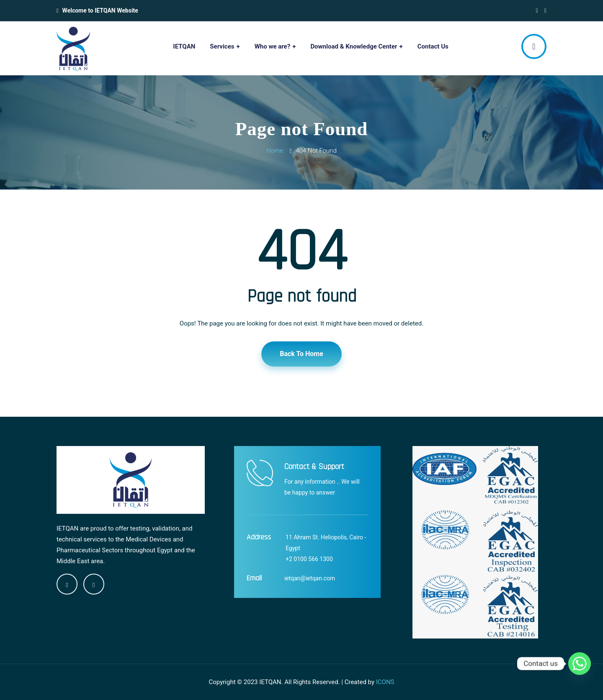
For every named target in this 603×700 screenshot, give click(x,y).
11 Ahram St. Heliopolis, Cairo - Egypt (326, 543)
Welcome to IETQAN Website (100, 10)
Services (222, 46)
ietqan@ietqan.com (310, 578)
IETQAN (184, 46)
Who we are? (273, 46)
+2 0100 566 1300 (309, 559)
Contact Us (433, 46)
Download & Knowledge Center (354, 46)
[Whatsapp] (580, 664)
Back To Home (301, 354)
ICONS (385, 682)
